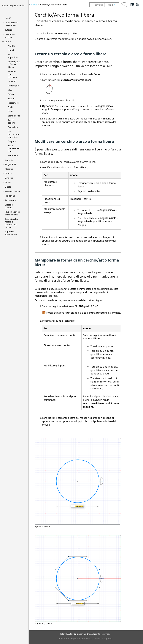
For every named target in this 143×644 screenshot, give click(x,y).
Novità (8, 18)
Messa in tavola (12, 191)
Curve (8, 42)
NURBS (11, 46)
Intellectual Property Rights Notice (75, 638)
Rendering (10, 196)
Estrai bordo (14, 116)
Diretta (8, 173)
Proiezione (13, 127)
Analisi (8, 182)
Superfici (9, 160)
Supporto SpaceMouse (11, 233)
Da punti (12, 141)
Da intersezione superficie (14, 134)
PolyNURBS (10, 164)
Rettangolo (13, 86)
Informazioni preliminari (11, 24)
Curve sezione (12, 121)
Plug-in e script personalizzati (12, 213)
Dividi (11, 107)
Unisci (11, 50)
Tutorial (9, 30)
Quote (8, 187)
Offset (11, 94)
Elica (10, 90)
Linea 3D (12, 81)
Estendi (12, 98)
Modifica (9, 169)
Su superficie (13, 56)
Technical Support (103, 638)
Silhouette (13, 155)
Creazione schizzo (10, 36)
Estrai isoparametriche (14, 148)
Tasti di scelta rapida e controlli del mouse (11, 223)
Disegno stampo (9, 206)
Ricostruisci (13, 103)
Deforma (9, 178)
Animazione (11, 200)
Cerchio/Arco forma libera (14, 64)
